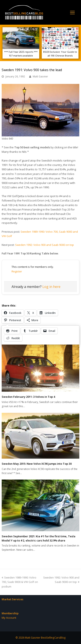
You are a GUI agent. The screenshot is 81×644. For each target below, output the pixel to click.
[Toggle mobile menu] (72, 12)
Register (17, 271)
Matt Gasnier (40, 76)
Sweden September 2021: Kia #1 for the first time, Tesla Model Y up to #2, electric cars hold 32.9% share (39, 538)
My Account (9, 618)
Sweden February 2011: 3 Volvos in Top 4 (28, 397)
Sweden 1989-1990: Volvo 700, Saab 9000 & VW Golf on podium (20, 582)
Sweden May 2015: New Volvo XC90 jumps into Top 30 (37, 464)
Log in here (51, 287)
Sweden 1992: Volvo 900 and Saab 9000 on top (44, 245)
